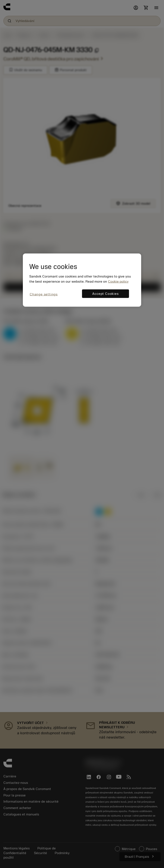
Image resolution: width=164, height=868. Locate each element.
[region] (82, 280)
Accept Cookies (105, 294)
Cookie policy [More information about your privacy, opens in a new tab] (118, 281)
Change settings (44, 294)
